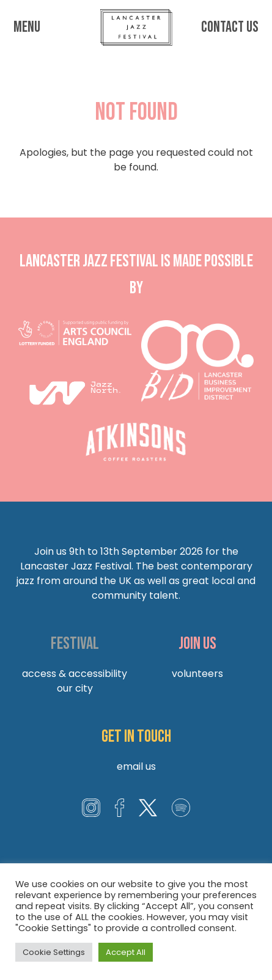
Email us (136, 766)
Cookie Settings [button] (54, 952)
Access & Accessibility (75, 674)
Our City (75, 688)
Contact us (229, 27)
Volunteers (197, 674)
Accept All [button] (126, 952)
